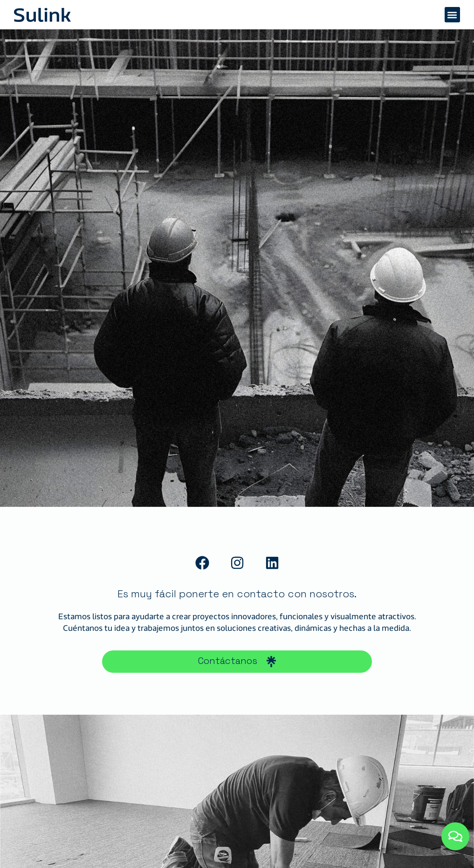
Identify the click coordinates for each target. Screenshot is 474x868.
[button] (452, 15)
